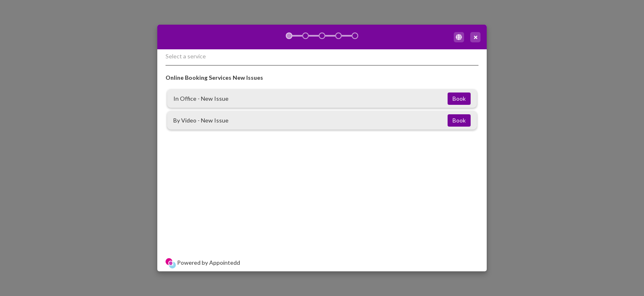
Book (459, 98)
